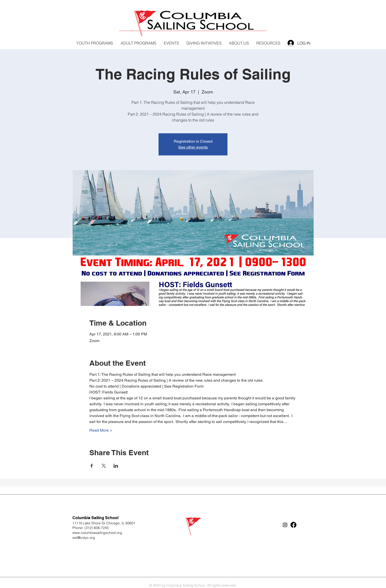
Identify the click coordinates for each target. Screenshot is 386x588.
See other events (193, 147)
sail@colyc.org (84, 538)
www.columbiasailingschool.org (97, 533)
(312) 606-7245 (97, 528)
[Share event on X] (104, 466)
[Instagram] (285, 525)
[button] (204, 43)
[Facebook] (293, 525)
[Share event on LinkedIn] (116, 466)
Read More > (101, 430)
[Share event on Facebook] (92, 466)
